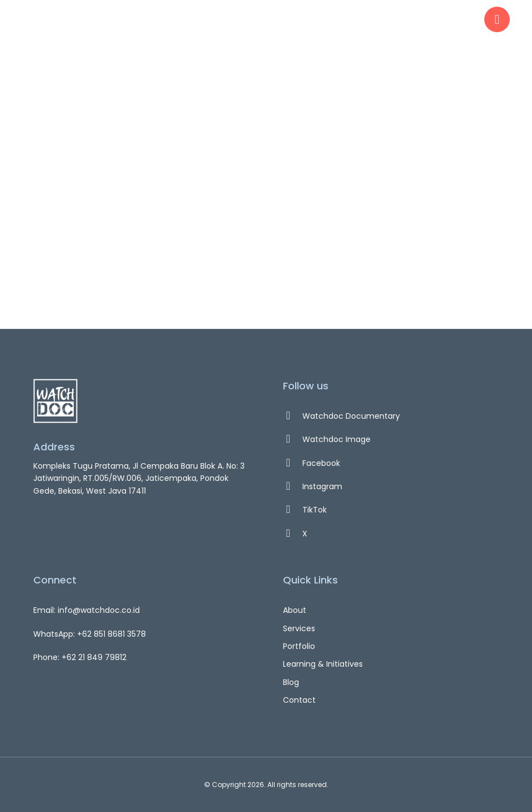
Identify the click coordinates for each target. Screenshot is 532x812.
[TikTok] (391, 510)
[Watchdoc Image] (391, 439)
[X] (391, 534)
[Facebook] (391, 463)
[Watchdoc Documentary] (391, 416)
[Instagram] (391, 486)
